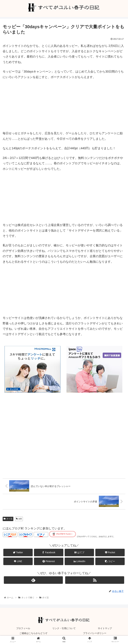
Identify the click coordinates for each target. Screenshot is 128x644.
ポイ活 (8, 519)
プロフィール (23, 628)
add (19, 519)
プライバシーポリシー (95, 633)
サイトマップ (105, 628)
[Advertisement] (64, 107)
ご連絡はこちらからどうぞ (33, 633)
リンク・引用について (64, 628)
